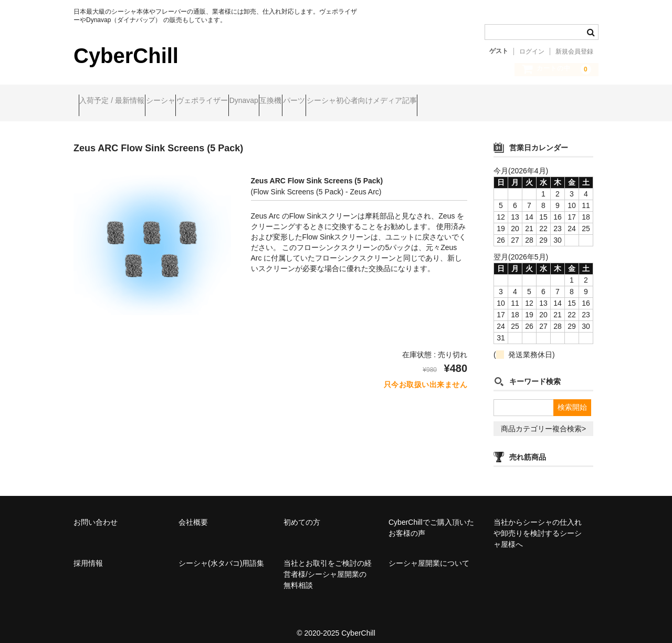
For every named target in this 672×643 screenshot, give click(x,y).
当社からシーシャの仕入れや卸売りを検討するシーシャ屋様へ (538, 524)
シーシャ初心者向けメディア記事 (488, 101)
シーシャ (186, 101)
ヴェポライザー (248, 101)
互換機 (356, 101)
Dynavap (309, 101)
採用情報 (88, 554)
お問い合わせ (96, 513)
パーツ (400, 101)
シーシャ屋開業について (429, 554)
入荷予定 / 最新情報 (117, 101)
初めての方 (302, 513)
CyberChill (126, 56)
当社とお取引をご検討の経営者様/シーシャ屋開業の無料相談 (328, 565)
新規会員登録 (574, 51)
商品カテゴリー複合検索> (543, 420)
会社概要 (193, 513)
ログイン (532, 51)
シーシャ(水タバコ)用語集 (221, 554)
